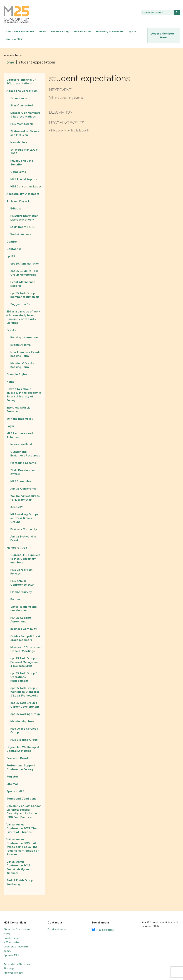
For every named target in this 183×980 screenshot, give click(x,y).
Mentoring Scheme (23, 463)
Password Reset (17, 758)
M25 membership (22, 124)
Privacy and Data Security (22, 163)
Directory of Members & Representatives (25, 115)
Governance (19, 98)
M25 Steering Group (24, 740)
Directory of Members (110, 32)
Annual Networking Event (23, 538)
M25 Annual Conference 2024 (23, 583)
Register (12, 777)
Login (10, 426)
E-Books (16, 208)
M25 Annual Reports (24, 179)
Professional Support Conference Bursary (21, 767)
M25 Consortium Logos (26, 186)
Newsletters (19, 142)
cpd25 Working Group (25, 714)
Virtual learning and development (24, 608)
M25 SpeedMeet (22, 481)
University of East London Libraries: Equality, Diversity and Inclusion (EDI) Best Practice (24, 812)
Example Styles (17, 374)
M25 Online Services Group (24, 730)
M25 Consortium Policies (21, 572)
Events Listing (60, 32)
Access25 (17, 507)
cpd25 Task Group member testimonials (25, 295)
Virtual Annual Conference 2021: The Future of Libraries (22, 828)
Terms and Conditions (21, 799)
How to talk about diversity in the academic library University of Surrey (24, 395)
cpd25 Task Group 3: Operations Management (24, 677)
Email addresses (57, 929)
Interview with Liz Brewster (18, 409)
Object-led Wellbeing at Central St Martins (23, 749)
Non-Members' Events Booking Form (25, 354)
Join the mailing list (20, 419)
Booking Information (24, 337)
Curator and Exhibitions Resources (25, 454)
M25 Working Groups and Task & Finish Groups (24, 518)
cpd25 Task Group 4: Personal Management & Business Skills (25, 662)
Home (10, 382)
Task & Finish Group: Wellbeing (20, 882)
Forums (15, 599)
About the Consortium (20, 32)
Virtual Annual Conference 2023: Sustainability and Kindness (19, 867)
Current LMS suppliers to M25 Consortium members (25, 559)
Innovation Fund (21, 444)
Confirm (12, 242)
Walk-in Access (21, 234)
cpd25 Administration (25, 264)
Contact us (14, 249)
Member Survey (21, 592)
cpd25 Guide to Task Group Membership (24, 273)
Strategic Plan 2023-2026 (24, 151)
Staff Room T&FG (23, 227)
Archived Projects (18, 201)
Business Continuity (24, 529)
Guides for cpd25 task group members (25, 638)
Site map (13, 784)
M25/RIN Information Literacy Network (24, 218)
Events (11, 330)
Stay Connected (22, 105)
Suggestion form (22, 304)
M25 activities (82, 32)
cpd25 (132, 32)
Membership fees (22, 721)
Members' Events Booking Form (22, 365)
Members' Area (17, 548)
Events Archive (21, 345)
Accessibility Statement (23, 194)
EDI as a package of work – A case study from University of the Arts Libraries (23, 317)
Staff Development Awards (24, 472)
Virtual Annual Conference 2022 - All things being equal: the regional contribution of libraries (23, 847)
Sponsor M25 (14, 39)
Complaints (18, 172)
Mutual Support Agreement (21, 620)
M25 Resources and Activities (20, 435)
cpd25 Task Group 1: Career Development (25, 705)
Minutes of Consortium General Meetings (26, 649)
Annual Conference (24, 489)
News (42, 32)
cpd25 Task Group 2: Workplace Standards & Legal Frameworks (25, 692)
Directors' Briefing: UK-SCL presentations (22, 82)
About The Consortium (22, 91)
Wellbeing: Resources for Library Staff (25, 498)
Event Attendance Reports (23, 284)
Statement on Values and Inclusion (25, 133)
